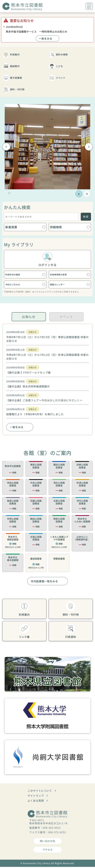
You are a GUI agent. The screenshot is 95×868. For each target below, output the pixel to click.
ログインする (47, 265)
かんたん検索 (17, 207)
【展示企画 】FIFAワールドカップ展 (28, 374)
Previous (6, 147)
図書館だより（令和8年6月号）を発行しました (35, 415)
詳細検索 (56, 227)
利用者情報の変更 (62, 275)
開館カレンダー (61, 285)
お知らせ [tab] (29, 318)
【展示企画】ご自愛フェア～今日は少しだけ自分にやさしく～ (44, 401)
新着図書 (11, 227)
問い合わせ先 (48, 842)
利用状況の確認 (16, 275)
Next (89, 147)
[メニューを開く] (89, 6)
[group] (47, 147)
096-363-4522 (52, 829)
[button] (9, 193)
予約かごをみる (16, 285)
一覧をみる (46, 38)
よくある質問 (36, 802)
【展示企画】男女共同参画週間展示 (28, 387)
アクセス (47, 851)
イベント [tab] (66, 318)
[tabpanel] (47, 380)
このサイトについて (40, 792)
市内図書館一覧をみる (44, 582)
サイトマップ (36, 797)
